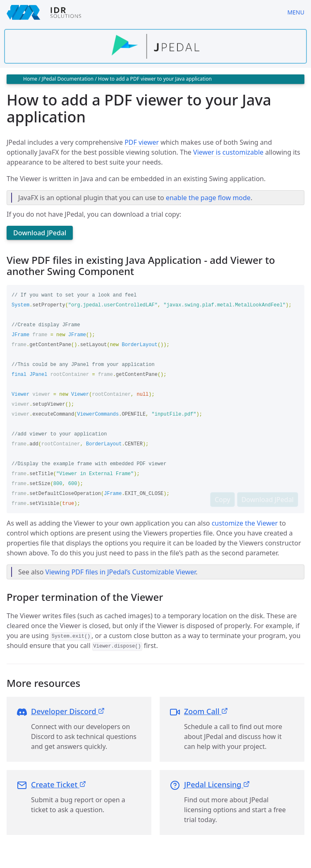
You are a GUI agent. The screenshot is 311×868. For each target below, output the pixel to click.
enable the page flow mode (208, 198)
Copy (222, 500)
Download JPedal (40, 233)
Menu (296, 12)
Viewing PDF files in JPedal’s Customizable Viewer (121, 572)
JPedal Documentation (68, 79)
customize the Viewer (245, 523)
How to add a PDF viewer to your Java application (155, 79)
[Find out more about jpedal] (155, 46)
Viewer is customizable (228, 152)
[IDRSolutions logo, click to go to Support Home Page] (140, 12)
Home (30, 79)
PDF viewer (142, 142)
